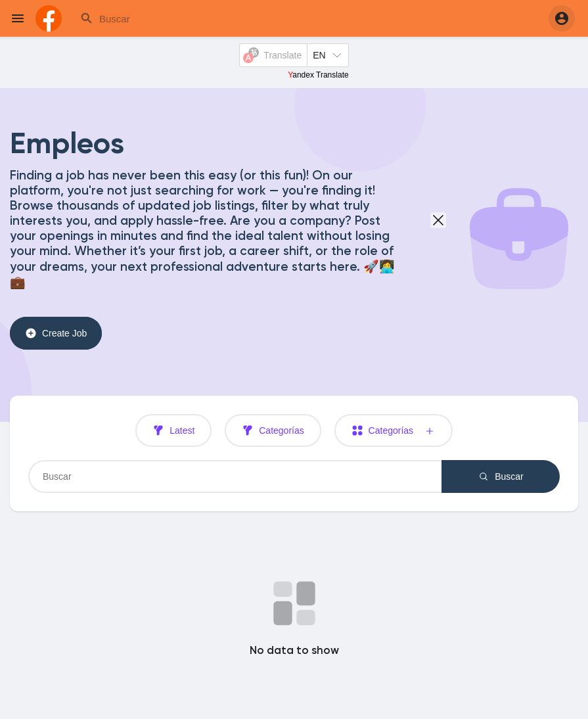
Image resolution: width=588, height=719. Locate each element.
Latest (173, 430)
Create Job (56, 333)
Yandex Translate (318, 75)
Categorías (273, 430)
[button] (562, 18)
